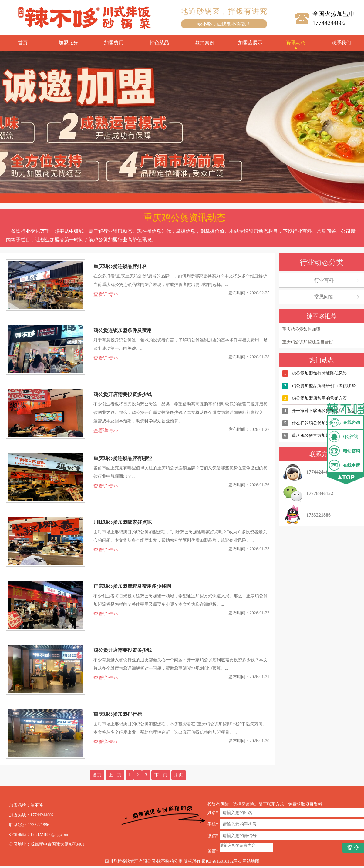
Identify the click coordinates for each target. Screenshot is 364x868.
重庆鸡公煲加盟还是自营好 (308, 342)
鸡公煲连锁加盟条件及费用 (123, 330)
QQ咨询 (351, 437)
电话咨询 (352, 451)
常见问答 (324, 297)
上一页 (115, 775)
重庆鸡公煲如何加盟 (301, 329)
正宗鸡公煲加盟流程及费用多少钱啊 (132, 586)
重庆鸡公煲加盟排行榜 (118, 714)
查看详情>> (106, 294)
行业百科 (324, 280)
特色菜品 (159, 43)
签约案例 (205, 43)
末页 (179, 775)
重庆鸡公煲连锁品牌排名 (120, 266)
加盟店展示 (250, 43)
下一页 (161, 775)
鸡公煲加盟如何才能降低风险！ (322, 373)
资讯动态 (296, 43)
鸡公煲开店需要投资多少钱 (123, 394)
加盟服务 (68, 43)
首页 (23, 43)
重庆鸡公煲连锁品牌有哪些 (123, 458)
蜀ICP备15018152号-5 (221, 863)
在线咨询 (352, 422)
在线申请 (352, 465)
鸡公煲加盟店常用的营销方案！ (322, 398)
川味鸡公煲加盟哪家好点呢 (123, 522)
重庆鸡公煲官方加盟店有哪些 (319, 436)
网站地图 (251, 863)
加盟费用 (114, 43)
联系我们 (341, 43)
